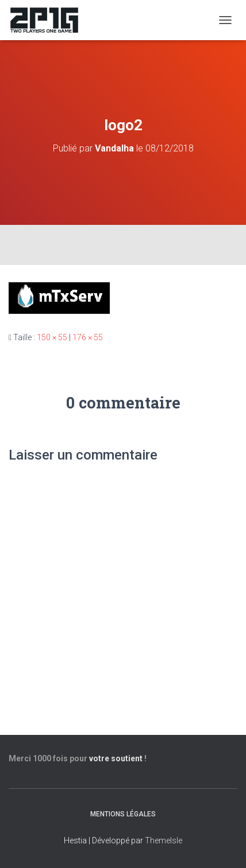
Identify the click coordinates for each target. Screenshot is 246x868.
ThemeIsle (164, 840)
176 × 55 (88, 337)
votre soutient (116, 758)
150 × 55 (52, 337)
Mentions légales (123, 814)
